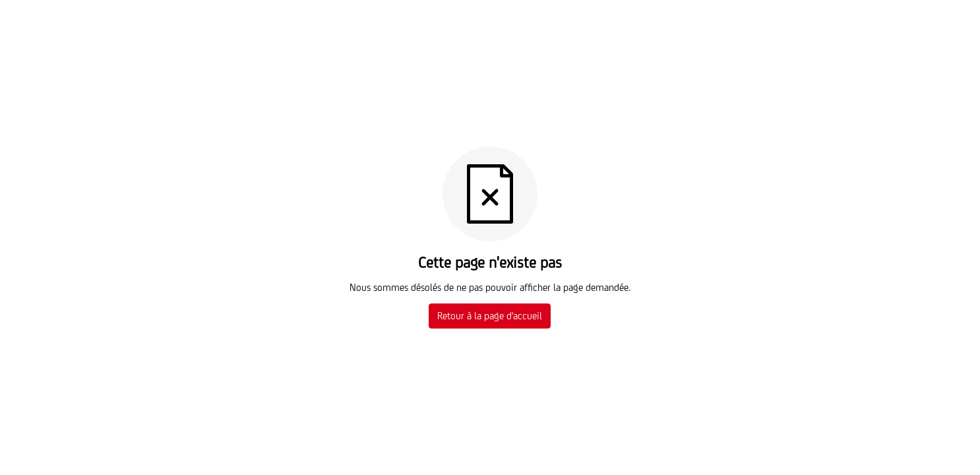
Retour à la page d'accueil (490, 316)
